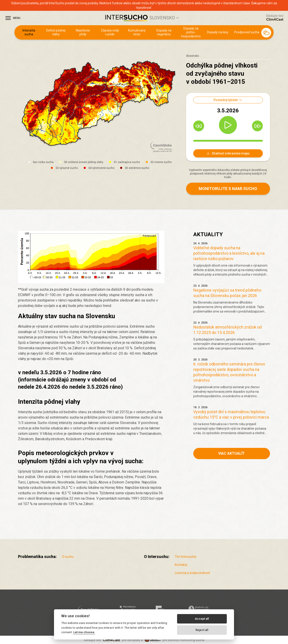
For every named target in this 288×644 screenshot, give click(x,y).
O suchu (68, 557)
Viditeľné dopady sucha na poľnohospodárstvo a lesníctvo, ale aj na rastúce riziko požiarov (229, 253)
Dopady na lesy (218, 32)
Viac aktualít (232, 453)
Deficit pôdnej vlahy (56, 32)
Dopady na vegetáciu (164, 32)
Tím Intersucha (186, 557)
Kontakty (181, 565)
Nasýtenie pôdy (83, 32)
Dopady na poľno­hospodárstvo (191, 32)
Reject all (202, 630)
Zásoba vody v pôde (110, 32)
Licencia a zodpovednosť (192, 573)
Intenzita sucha (29, 32)
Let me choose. (84, 632)
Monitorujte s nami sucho (228, 189)
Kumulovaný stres (137, 32)
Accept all (202, 619)
